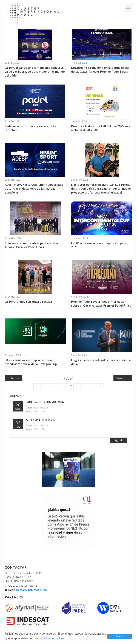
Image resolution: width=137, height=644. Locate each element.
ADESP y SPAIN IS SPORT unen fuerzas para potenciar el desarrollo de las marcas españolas (34, 189)
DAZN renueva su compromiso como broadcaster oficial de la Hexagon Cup (31, 362)
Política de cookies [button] (52, 638)
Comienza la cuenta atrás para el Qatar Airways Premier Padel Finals (32, 245)
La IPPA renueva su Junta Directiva (28, 302)
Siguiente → (123, 378)
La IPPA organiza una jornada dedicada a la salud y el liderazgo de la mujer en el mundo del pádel (35, 72)
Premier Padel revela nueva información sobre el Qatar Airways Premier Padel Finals (101, 304)
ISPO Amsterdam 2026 (41, 420)
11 (100, 386)
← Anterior (14, 378)
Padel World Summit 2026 (45, 402)
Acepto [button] (120, 636)
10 (92, 386)
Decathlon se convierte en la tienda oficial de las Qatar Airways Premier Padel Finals (100, 70)
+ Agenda (118, 440)
